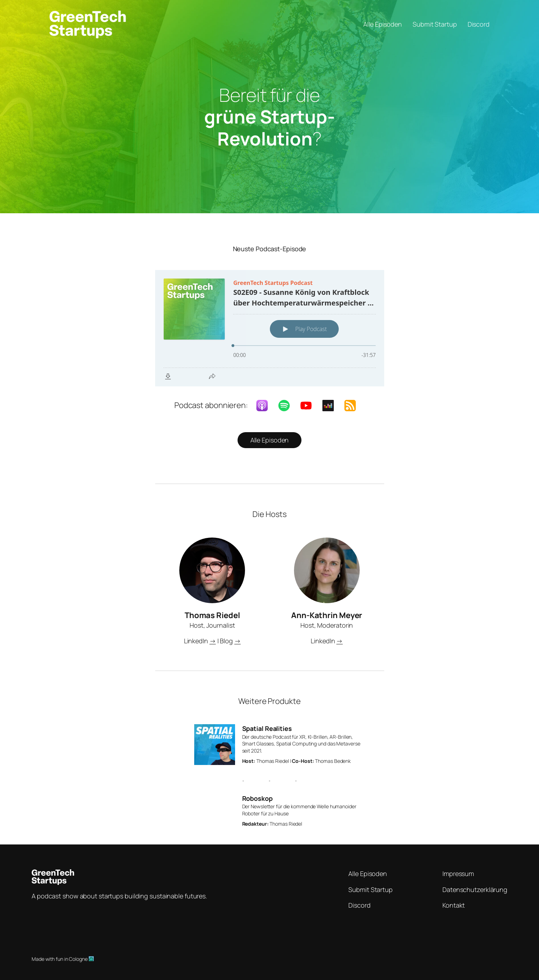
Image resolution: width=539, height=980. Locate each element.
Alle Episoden (270, 440)
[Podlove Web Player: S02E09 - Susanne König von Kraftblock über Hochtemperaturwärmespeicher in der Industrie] (270, 328)
